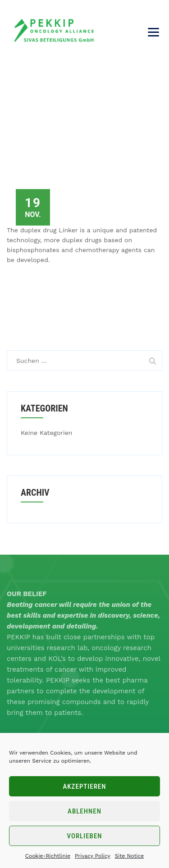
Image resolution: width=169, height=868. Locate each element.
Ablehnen (84, 811)
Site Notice (130, 856)
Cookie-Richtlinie (48, 856)
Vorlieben (84, 836)
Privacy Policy (93, 856)
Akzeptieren (85, 787)
